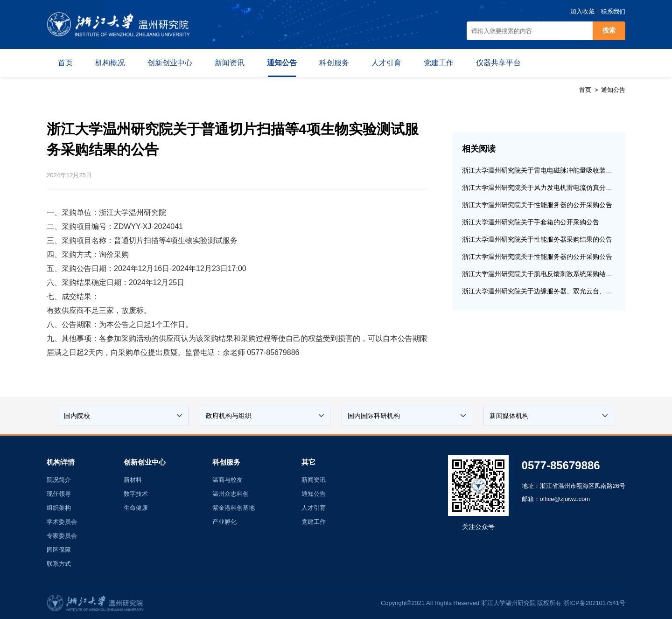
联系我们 (613, 11)
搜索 (609, 30)
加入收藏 (582, 11)
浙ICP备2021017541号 (594, 603)
